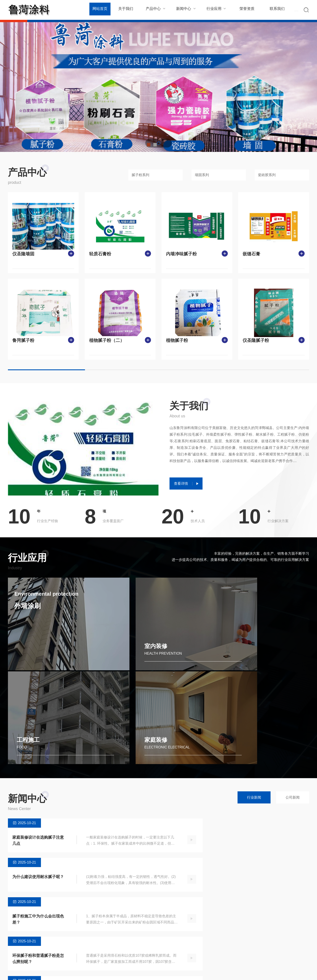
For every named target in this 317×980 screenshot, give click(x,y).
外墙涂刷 (30, 609)
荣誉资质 (244, 10)
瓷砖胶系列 (267, 175)
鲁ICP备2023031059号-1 (122, 972)
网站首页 (100, 10)
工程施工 (182, 652)
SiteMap (303, 972)
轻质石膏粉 (100, 254)
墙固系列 (202, 175)
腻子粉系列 (140, 175)
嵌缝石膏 (251, 254)
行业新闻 (254, 709)
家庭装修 (258, 652)
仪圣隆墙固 (23, 254)
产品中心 (155, 10)
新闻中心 (185, 10)
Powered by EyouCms (87, 972)
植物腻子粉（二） (107, 340)
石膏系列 (61, 948)
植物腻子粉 (177, 340)
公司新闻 (293, 709)
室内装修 (105, 652)
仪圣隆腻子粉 (256, 340)
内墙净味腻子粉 (181, 254)
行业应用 (215, 10)
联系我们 (274, 10)
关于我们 (125, 10)
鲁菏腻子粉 (23, 340)
